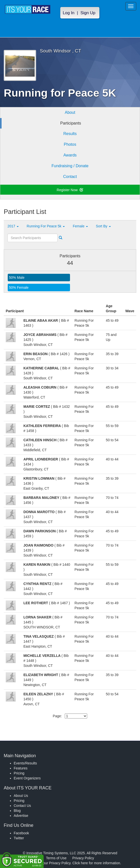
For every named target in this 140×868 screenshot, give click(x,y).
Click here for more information (96, 863)
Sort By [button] (103, 226)
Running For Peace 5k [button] (46, 226)
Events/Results (25, 763)
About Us (21, 796)
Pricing (19, 773)
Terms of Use (56, 858)
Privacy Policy (83, 858)
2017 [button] (13, 226)
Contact (70, 177)
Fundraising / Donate (70, 166)
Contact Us (22, 806)
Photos (70, 144)
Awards (70, 155)
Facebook (21, 833)
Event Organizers (27, 778)
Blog (17, 811)
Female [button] (80, 226)
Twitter (19, 838)
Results (70, 134)
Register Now (70, 190)
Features (21, 768)
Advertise (21, 816)
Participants (71, 123)
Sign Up (88, 13)
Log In (69, 13)
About (70, 112)
